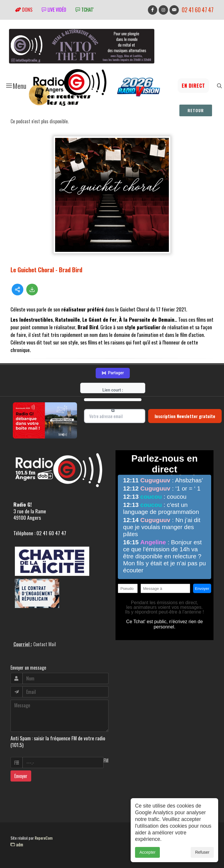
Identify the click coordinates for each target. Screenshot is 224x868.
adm (17, 844)
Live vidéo (54, 10)
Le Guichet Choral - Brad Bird (46, 270)
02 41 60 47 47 (198, 10)
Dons (24, 10)
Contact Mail (45, 644)
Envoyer (21, 776)
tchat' (85, 10)
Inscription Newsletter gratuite (185, 416)
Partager (113, 373)
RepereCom (44, 838)
